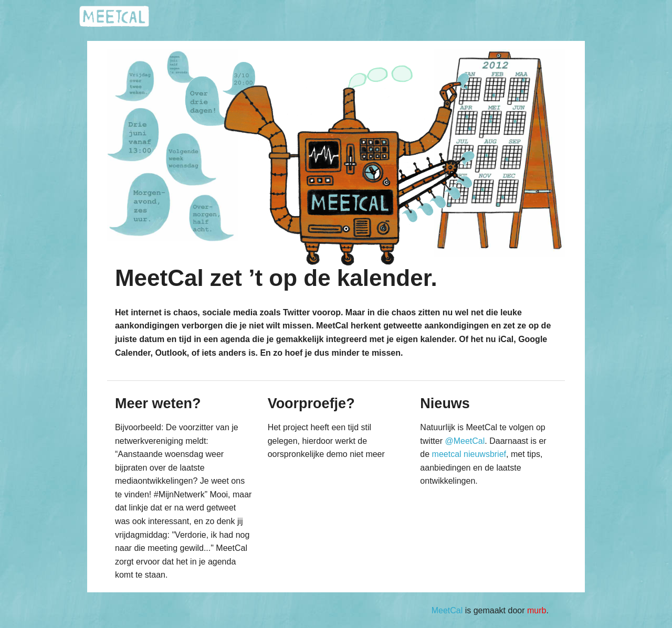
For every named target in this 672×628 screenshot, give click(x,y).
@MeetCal (465, 441)
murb (537, 610)
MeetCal (447, 610)
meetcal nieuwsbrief (469, 454)
